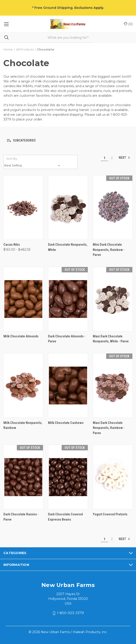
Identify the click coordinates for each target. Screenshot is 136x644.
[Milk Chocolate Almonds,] (23, 299)
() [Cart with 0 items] (128, 24)
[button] (68, 141)
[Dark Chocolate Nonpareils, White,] (68, 208)
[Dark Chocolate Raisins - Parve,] (23, 477)
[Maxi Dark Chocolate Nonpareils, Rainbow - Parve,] (113, 386)
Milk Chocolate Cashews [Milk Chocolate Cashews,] (66, 423)
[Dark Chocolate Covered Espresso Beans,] (68, 477)
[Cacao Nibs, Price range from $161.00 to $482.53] (23, 208)
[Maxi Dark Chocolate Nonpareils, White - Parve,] (113, 299)
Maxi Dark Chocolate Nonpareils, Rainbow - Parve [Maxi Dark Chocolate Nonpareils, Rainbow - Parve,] (109, 428)
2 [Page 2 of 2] (112, 158)
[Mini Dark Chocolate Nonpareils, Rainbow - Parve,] (113, 208)
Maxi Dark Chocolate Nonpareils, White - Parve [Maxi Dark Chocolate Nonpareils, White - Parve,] (111, 339)
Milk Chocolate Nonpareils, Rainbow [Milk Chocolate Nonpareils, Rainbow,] (23, 425)
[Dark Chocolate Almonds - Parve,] (68, 299)
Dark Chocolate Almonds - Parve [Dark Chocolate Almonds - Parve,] (67, 339)
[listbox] (33, 165)
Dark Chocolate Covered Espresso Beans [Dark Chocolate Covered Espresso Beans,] (65, 517)
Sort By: (12, 159)
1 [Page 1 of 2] (104, 158)
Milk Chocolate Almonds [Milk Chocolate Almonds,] (21, 336)
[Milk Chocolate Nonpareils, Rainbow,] (23, 386)
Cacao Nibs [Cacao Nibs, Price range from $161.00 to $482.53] (12, 245)
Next (124, 158)
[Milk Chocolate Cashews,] (68, 386)
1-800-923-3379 (70, 613)
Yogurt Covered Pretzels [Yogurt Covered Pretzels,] (110, 514)
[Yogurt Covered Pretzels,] (113, 477)
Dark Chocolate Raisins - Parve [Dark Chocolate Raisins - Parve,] (21, 517)
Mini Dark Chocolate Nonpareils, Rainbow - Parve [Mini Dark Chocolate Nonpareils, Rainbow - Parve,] (109, 250)
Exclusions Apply (89, 8)
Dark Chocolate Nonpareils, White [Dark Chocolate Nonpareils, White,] (68, 247)
